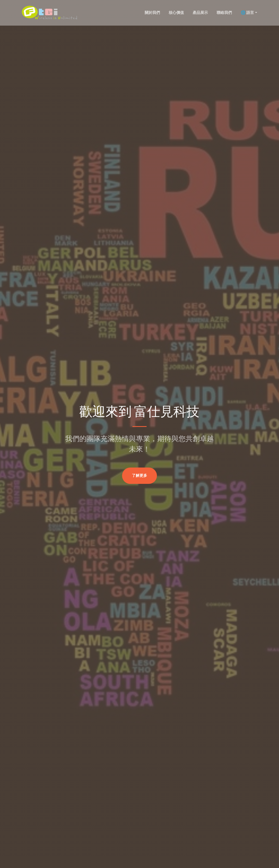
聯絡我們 (224, 13)
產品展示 (200, 13)
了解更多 (139, 476)
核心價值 (176, 13)
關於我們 (152, 13)
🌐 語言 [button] (247, 13)
